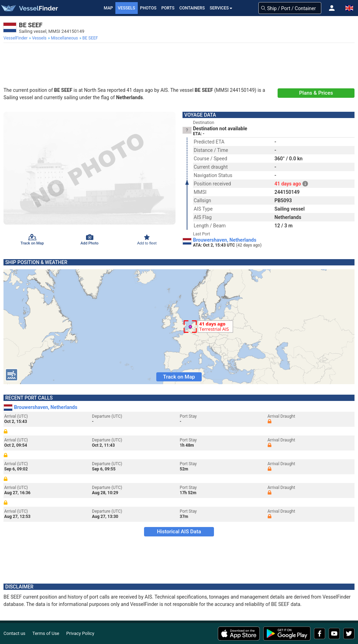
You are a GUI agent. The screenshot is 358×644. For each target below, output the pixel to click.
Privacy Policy (80, 633)
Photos (148, 8)
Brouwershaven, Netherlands (225, 240)
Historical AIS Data (179, 532)
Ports (168, 8)
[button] (332, 8)
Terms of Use (46, 633)
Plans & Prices (316, 93)
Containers (192, 8)
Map (108, 8)
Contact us (15, 633)
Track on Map (179, 377)
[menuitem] (16, 38)
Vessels (127, 8)
